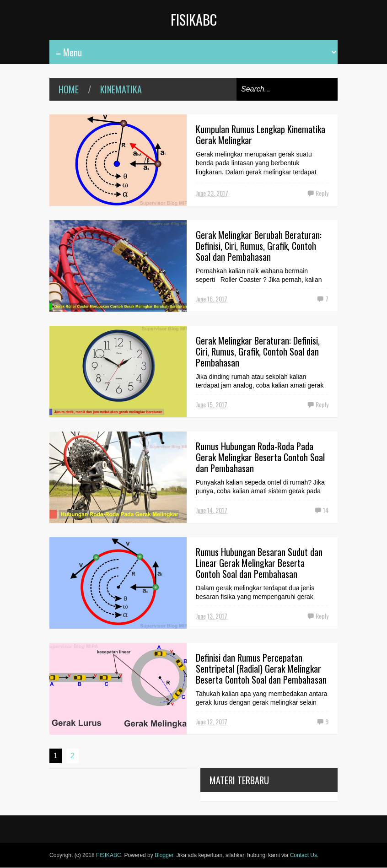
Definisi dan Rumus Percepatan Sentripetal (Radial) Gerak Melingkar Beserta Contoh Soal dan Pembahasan (261, 669)
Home (69, 89)
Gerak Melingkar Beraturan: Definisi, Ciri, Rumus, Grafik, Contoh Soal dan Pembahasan (258, 351)
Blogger (164, 855)
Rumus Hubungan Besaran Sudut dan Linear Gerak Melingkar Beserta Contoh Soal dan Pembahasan (259, 563)
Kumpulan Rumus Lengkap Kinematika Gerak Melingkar (261, 135)
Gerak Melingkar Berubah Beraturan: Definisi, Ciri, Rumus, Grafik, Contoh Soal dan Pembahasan (259, 246)
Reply (322, 193)
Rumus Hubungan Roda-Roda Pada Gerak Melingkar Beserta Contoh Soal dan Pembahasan (260, 457)
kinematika (121, 89)
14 (326, 510)
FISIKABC (194, 19)
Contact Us (304, 855)
